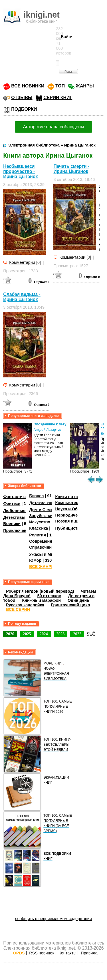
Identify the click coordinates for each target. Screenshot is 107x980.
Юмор (35, 560)
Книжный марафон (41, 600)
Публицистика (70, 528)
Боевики (12, 524)
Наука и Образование (77, 509)
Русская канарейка (25, 605)
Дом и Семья (42, 510)
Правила (89, 953)
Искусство (40, 522)
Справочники (43, 547)
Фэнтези (12, 503)
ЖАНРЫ (85, 86)
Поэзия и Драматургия (78, 521)
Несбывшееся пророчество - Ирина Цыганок (20, 171)
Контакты (67, 953)
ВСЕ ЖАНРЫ (42, 567)
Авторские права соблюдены (53, 127)
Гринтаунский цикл (71, 605)
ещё (91, 633)
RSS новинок (42, 953)
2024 (44, 634)
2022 (77, 634)
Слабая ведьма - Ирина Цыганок (22, 297)
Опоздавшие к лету (50, 424)
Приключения (17, 530)
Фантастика (15, 497)
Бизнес (36, 496)
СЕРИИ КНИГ (58, 98)
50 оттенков (49, 596)
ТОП (60, 86)
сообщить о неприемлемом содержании (53, 919)
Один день (78, 600)
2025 (27, 634)
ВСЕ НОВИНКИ (28, 86)
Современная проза (49, 541)
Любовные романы (23, 511)
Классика (39, 528)
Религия (37, 535)
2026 (10, 634)
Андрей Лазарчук (47, 430)
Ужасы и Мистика (47, 554)
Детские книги (44, 503)
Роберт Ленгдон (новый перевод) (40, 591)
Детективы (14, 517)
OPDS (19, 953)
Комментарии (22, 262)
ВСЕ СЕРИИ (18, 609)
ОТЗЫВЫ (22, 98)
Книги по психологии (76, 497)
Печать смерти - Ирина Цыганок (71, 169)
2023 (61, 634)
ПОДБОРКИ (24, 109)
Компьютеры (68, 503)
